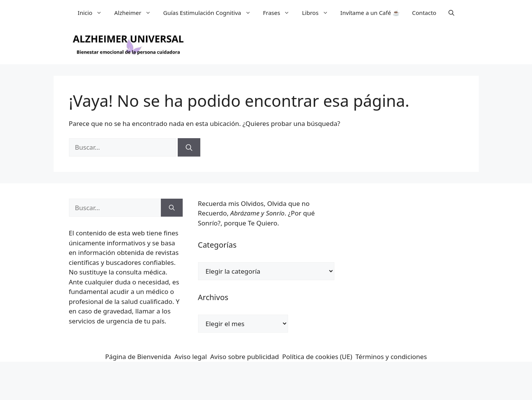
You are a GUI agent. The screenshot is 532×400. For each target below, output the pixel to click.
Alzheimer (136, 13)
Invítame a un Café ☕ (370, 13)
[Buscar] (189, 147)
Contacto (424, 13)
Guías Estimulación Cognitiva (210, 13)
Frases (280, 13)
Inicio (93, 13)
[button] (451, 13)
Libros (318, 13)
